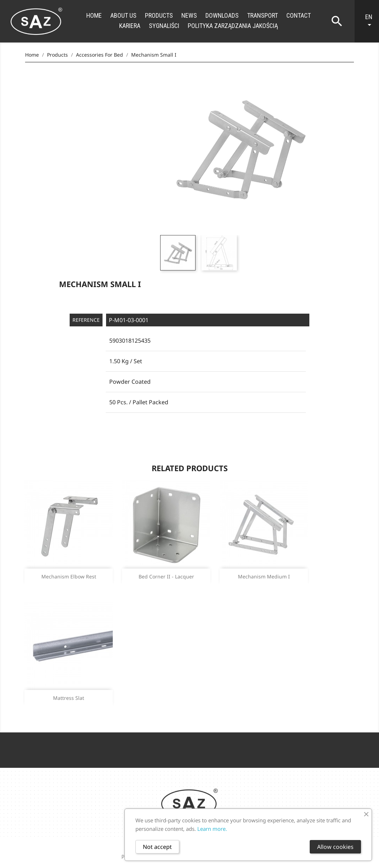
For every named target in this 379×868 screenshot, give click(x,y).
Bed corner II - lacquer (166, 576)
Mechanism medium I (264, 576)
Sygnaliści (164, 26)
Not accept (157, 847)
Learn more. (212, 829)
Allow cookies (335, 847)
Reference (86, 320)
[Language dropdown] (370, 21)
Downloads (222, 15)
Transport (263, 15)
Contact (299, 15)
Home (94, 15)
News (189, 15)
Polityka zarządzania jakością (233, 26)
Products (159, 15)
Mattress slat (69, 698)
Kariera (130, 26)
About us (123, 15)
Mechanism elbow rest (69, 576)
